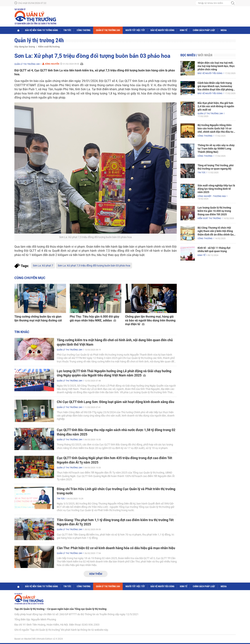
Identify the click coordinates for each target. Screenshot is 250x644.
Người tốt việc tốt (135, 30)
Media (224, 30)
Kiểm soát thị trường (49, 47)
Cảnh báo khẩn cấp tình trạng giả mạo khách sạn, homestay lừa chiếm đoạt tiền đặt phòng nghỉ (215, 86)
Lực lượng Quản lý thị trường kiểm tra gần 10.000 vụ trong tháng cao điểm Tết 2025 (214, 211)
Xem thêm (96, 574)
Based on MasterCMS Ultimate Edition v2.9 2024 (39, 639)
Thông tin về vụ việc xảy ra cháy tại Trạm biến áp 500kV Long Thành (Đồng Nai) (216, 149)
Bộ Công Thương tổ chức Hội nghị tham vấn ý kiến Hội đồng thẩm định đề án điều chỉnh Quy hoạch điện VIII (216, 231)
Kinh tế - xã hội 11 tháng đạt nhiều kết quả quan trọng (214, 249)
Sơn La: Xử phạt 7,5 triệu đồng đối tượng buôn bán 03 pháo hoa (94, 266)
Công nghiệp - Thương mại (212, 196)
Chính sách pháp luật (204, 30)
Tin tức (67, 30)
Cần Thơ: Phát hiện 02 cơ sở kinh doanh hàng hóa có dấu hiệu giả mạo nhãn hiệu (116, 548)
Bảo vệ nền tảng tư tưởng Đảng (42, 30)
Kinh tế (184, 30)
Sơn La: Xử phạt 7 (43, 266)
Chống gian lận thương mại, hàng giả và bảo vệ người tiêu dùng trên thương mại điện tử (150, 320)
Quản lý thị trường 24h (108, 30)
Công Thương (84, 30)
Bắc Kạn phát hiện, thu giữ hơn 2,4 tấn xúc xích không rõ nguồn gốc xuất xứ (216, 106)
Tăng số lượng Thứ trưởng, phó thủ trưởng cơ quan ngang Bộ (216, 167)
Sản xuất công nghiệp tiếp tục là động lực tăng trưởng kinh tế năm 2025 (216, 189)
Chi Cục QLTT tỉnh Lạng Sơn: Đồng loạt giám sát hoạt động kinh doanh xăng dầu (115, 402)
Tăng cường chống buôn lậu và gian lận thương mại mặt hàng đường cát (38, 318)
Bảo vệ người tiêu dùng (162, 30)
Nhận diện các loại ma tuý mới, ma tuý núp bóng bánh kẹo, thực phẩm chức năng (216, 66)
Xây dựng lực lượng (25, 47)
